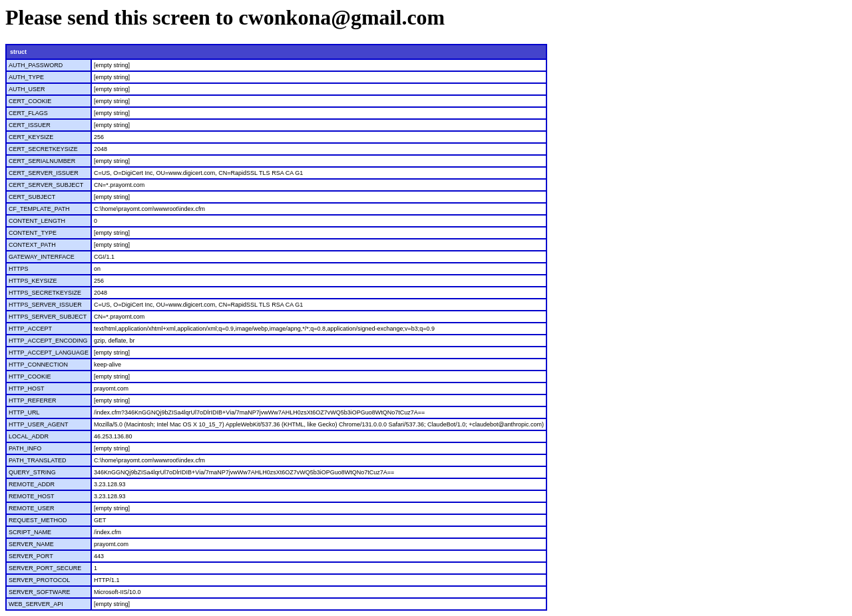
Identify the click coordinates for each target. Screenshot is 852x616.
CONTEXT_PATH (32, 245)
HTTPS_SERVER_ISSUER (45, 305)
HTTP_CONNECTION (38, 365)
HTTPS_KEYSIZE (33, 281)
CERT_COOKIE (30, 101)
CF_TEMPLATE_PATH (39, 209)
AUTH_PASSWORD (36, 65)
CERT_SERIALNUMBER (42, 161)
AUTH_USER (27, 89)
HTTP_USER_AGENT (39, 424)
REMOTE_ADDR (32, 484)
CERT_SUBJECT (32, 197)
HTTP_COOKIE (30, 377)
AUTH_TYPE (26, 77)
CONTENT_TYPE (33, 233)
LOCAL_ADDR (29, 436)
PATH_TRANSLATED (38, 460)
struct (18, 52)
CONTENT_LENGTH (37, 221)
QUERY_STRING (32, 472)
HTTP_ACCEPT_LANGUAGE (49, 353)
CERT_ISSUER (30, 125)
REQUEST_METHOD (38, 520)
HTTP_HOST (27, 388)
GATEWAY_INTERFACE (42, 257)
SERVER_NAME (31, 544)
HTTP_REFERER (33, 400)
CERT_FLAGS (28, 113)
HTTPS (19, 269)
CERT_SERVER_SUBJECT (46, 185)
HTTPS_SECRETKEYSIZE (45, 293)
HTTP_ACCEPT (30, 329)
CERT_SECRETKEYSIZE (43, 149)
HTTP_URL (24, 412)
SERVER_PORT (31, 556)
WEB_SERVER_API (36, 604)
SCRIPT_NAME (30, 532)
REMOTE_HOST (32, 496)
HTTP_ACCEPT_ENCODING (48, 341)
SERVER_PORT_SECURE (45, 568)
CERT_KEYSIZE (31, 137)
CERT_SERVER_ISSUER (44, 173)
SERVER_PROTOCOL (39, 580)
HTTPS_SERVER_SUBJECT (48, 317)
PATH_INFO (25, 448)
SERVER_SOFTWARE (40, 592)
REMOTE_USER (32, 508)
